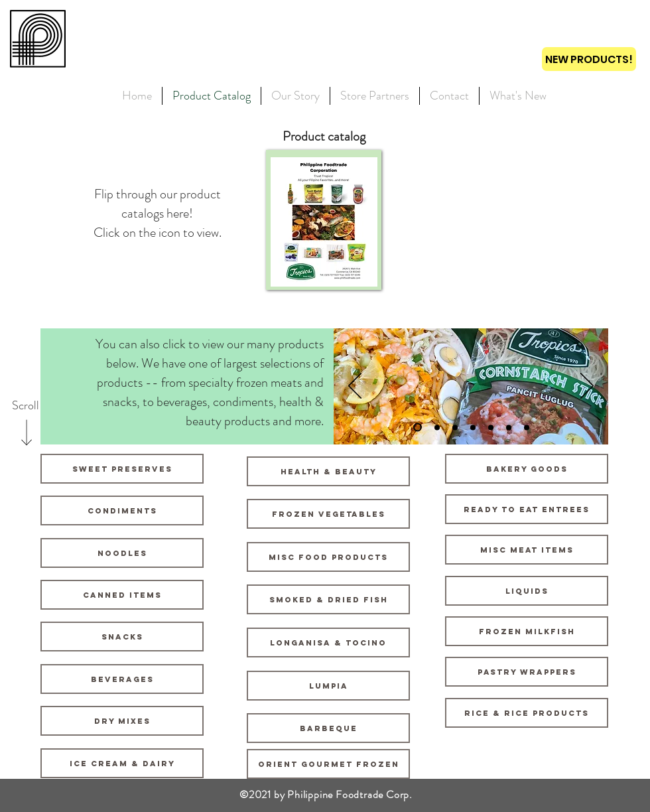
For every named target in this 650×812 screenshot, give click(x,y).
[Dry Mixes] (122, 721)
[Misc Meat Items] (527, 550)
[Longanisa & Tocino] (328, 643)
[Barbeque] (328, 728)
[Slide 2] (437, 427)
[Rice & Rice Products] (527, 713)
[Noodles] (122, 553)
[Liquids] (527, 591)
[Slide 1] (418, 428)
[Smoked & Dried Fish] (328, 599)
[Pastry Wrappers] (527, 672)
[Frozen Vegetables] (328, 514)
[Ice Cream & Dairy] (122, 763)
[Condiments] (122, 510)
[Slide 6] (509, 427)
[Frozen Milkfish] (527, 631)
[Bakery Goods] (527, 469)
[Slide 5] (491, 427)
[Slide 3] (455, 427)
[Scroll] (25, 406)
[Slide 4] (473, 427)
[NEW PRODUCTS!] (589, 59)
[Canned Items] (122, 595)
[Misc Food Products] (328, 557)
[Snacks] (122, 637)
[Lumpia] (328, 686)
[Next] (587, 387)
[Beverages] (122, 679)
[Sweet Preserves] (122, 469)
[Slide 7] (527, 427)
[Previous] (355, 387)
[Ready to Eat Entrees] (527, 509)
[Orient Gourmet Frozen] (328, 764)
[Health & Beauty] (328, 471)
